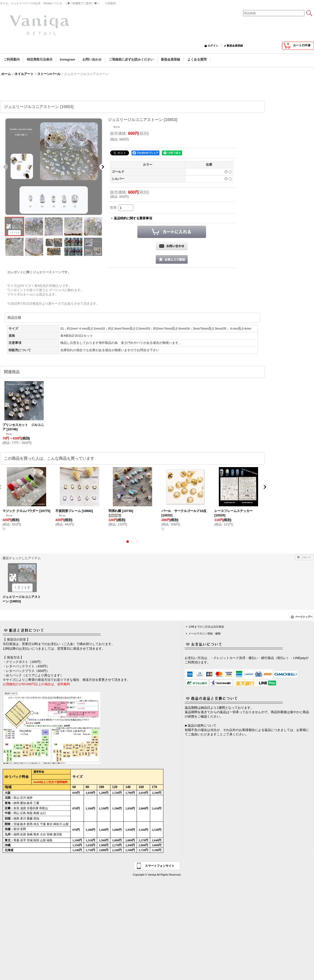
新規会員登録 (235, 46)
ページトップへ (304, 617)
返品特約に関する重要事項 (133, 218)
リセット (306, 557)
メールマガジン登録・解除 (205, 633)
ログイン (213, 46)
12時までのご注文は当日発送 (206, 627)
